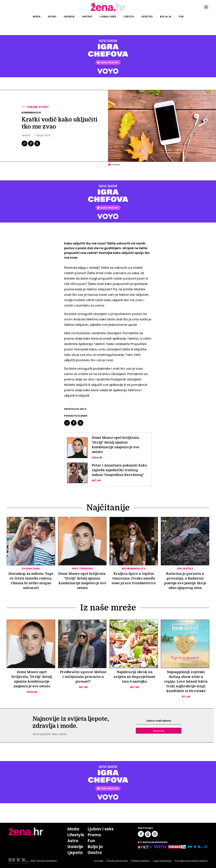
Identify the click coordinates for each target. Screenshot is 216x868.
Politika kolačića (140, 861)
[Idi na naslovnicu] (108, 11)
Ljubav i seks (108, 17)
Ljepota (129, 17)
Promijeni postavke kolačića (191, 861)
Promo (94, 835)
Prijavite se (159, 731)
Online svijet (38, 107)
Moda (37, 17)
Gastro (87, 17)
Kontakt (99, 861)
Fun (181, 17)
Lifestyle (147, 17)
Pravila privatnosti (117, 861)
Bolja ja (166, 17)
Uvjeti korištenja (162, 861)
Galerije (69, 17)
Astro (52, 17)
